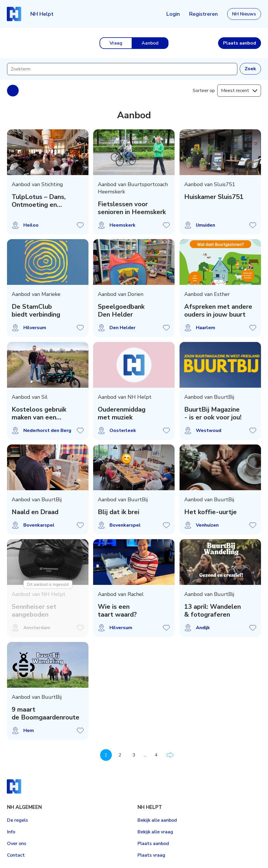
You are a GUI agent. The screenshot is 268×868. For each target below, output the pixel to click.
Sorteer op (204, 91)
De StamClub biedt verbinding (36, 311)
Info (11, 832)
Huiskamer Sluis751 (214, 197)
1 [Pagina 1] (106, 755)
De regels (18, 820)
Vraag (116, 43)
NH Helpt (42, 14)
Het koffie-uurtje (210, 512)
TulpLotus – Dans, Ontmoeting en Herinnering (39, 201)
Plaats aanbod (153, 844)
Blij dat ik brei (119, 512)
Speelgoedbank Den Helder (121, 311)
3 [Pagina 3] (134, 755)
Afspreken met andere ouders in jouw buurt (218, 311)
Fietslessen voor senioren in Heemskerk (132, 208)
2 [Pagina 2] (120, 755)
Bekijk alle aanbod (157, 820)
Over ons (17, 844)
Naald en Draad (35, 512)
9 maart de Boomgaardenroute (46, 713)
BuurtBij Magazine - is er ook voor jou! (213, 413)
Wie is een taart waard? (117, 611)
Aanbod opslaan (80, 225)
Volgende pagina (170, 755)
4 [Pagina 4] (156, 755)
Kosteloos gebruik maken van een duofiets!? (39, 413)
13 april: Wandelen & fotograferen (213, 611)
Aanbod (150, 43)
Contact (16, 855)
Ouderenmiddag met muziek (122, 413)
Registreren (203, 14)
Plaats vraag (151, 855)
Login (173, 14)
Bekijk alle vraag (155, 832)
